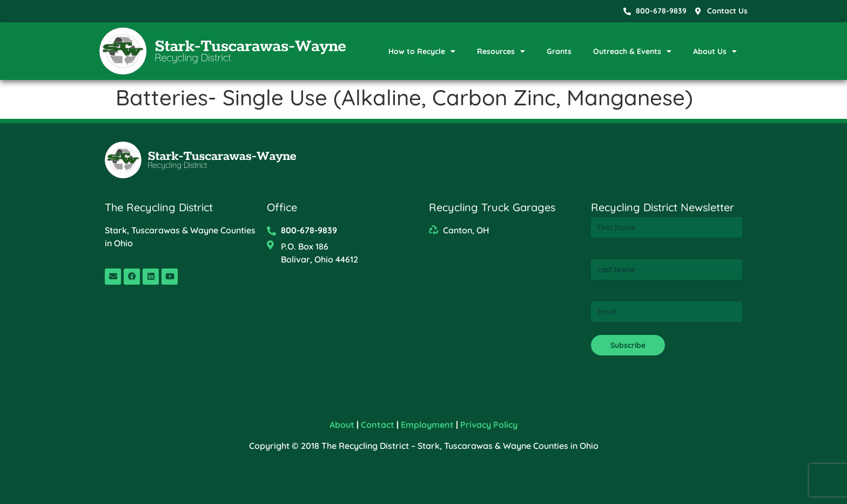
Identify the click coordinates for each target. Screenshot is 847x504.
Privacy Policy (489, 425)
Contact (378, 425)
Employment (427, 425)
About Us (715, 51)
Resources (501, 51)
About (342, 425)
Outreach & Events (632, 51)
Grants (559, 51)
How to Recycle (422, 51)
